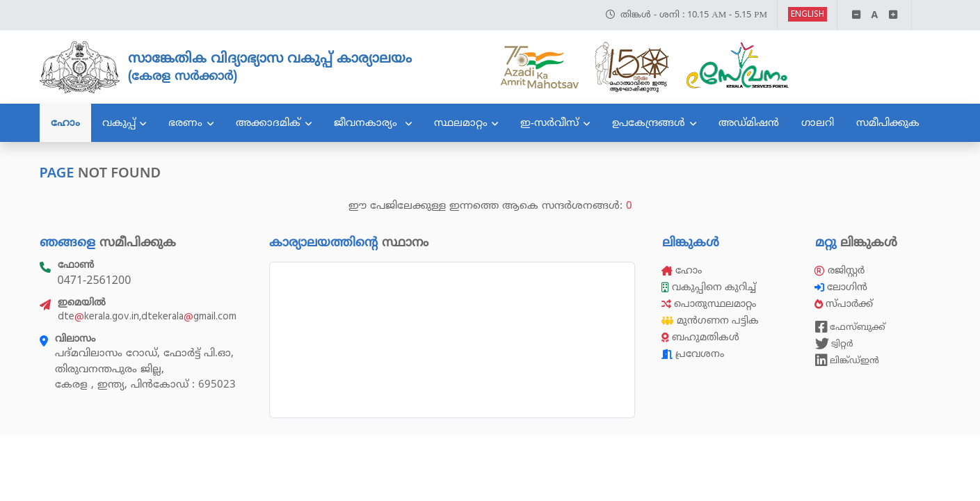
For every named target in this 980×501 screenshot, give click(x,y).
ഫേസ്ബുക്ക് (850, 327)
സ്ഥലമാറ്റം (461, 122)
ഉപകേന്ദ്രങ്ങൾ (649, 122)
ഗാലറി (818, 122)
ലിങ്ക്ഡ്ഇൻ (847, 360)
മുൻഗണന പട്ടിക (710, 320)
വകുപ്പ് (119, 122)
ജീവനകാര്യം (367, 122)
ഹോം (65, 122)
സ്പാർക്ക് (845, 304)
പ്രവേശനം (693, 354)
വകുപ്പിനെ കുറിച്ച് (710, 287)
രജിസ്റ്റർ (840, 270)
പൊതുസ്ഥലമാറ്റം (709, 304)
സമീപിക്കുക (888, 122)
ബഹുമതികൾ (700, 337)
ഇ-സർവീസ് (549, 122)
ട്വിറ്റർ (834, 344)
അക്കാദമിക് (268, 122)
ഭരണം (185, 122)
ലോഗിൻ (842, 287)
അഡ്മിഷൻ (749, 122)
